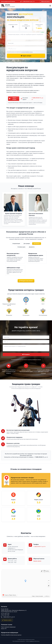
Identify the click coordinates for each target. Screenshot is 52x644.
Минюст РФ (4, 629)
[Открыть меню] (50, 6)
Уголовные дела (21, 247)
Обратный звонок (45, 1)
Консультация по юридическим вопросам (22, 69)
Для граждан (27, 243)
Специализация (16, 243)
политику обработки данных (27, 52)
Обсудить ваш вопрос (26, 281)
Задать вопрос (13, 99)
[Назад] (3, 209)
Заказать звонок (37, 561)
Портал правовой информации (8, 627)
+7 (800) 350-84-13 (28, 1)
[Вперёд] (49, 209)
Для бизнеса (37, 243)
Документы (32, 247)
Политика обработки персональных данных (11, 635)
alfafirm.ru (32, 641)
